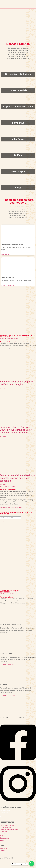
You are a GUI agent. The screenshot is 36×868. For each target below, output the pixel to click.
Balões (2, 836)
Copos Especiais (6, 828)
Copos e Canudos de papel (9, 830)
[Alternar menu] (33, 4)
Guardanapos (4, 838)
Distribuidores (5, 813)
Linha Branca (4, 834)
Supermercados (5, 811)
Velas (2, 840)
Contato (3, 851)
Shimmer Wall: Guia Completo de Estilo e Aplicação (16, 383)
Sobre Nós (4, 849)
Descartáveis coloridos (8, 825)
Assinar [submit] (4, 521)
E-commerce (4, 817)
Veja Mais (3, 388)
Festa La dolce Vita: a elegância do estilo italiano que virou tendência (17, 478)
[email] (11, 518)
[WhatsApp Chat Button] (32, 864)
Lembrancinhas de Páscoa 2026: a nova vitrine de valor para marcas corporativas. (16, 430)
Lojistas (3, 815)
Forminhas (3, 832)
